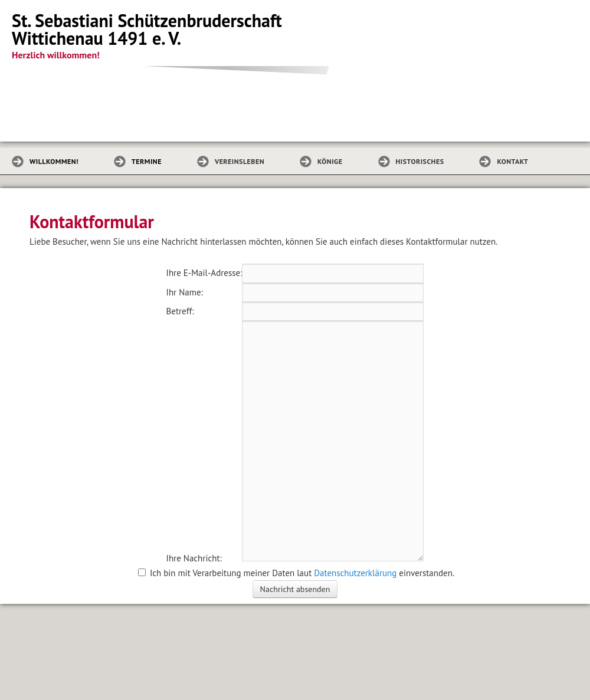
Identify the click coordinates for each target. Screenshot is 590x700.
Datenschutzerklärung (355, 573)
